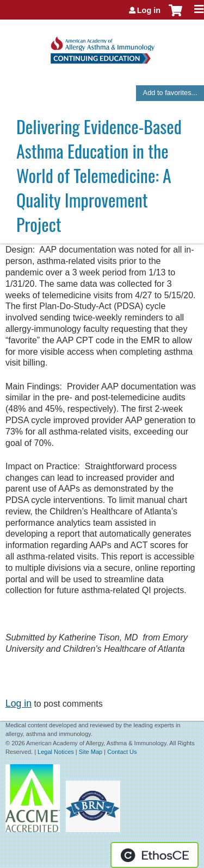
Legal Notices (56, 752)
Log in (149, 10)
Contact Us (122, 752)
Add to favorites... (170, 93)
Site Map (91, 752)
